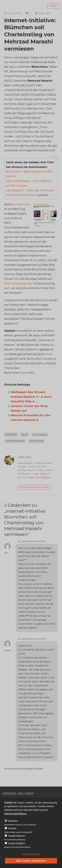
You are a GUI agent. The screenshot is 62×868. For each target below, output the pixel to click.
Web (48, 13)
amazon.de (21, 204)
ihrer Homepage (16, 283)
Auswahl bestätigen (31, 854)
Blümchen (11, 434)
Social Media (36, 441)
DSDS (25, 434)
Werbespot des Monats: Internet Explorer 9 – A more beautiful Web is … (31, 397)
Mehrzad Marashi (15, 441)
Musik (42, 13)
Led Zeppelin (40, 434)
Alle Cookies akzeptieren (31, 861)
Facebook (46, 477)
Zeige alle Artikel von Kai (34, 487)
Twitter (31, 477)
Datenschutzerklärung (15, 814)
